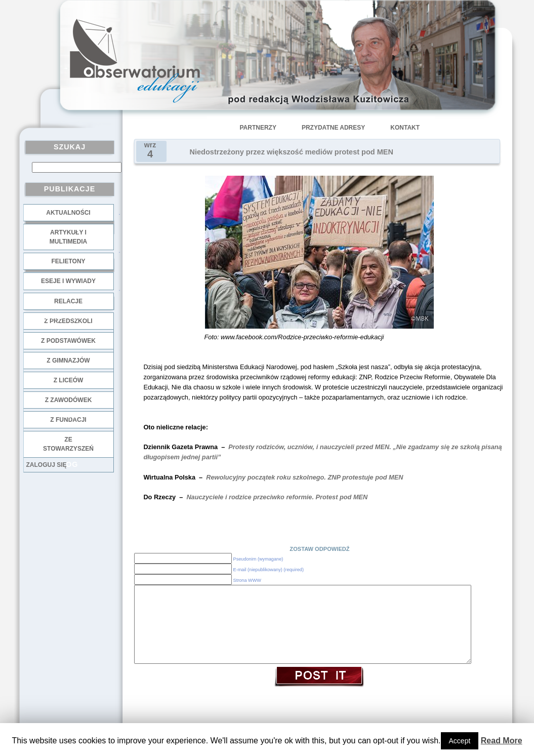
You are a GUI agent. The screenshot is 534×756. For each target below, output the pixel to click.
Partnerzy (258, 128)
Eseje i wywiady (68, 281)
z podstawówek (68, 341)
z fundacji (68, 420)
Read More (502, 741)
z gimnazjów (68, 361)
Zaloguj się (47, 465)
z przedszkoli (68, 321)
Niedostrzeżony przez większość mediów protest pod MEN (292, 152)
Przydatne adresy (333, 128)
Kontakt (405, 128)
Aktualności (68, 213)
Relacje (68, 301)
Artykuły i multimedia (68, 237)
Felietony (68, 261)
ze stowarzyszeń (68, 444)
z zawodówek (69, 400)
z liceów (69, 380)
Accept (460, 741)
